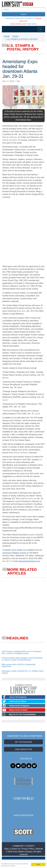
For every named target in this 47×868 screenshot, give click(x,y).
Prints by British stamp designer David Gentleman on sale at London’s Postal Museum (22, 659)
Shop (6, 849)
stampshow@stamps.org (29, 561)
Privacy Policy (28, 849)
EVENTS (30, 846)
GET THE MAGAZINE (23, 742)
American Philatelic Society (14, 553)
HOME (7, 36)
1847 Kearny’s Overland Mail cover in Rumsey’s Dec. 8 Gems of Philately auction (22, 652)
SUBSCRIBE (9, 18)
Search (23, 14)
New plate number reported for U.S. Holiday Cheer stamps (23, 672)
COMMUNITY (19, 846)
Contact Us (15, 849)
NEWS (15, 36)
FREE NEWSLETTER (23, 749)
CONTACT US (30, 18)
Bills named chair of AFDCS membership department (19, 665)
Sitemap (39, 849)
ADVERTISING (20, 18)
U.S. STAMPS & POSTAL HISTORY (22, 39)
